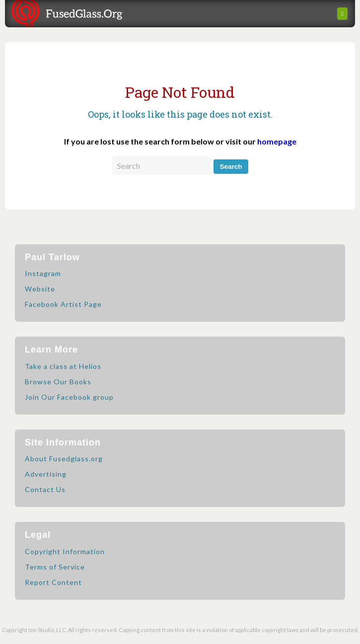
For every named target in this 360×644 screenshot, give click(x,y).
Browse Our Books (58, 382)
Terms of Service (55, 567)
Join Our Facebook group (69, 397)
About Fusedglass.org (64, 459)
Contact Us (45, 489)
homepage (277, 141)
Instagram (43, 273)
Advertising (46, 474)
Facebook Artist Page (63, 304)
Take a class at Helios (63, 366)
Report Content (53, 582)
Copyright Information (65, 551)
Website (40, 289)
